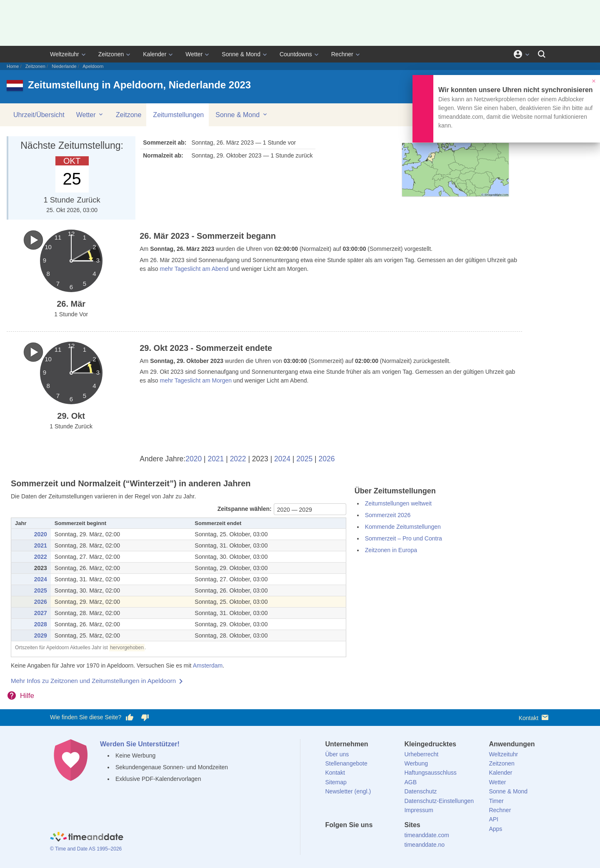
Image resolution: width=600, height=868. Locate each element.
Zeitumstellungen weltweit (398, 503)
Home (13, 66)
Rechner (342, 54)
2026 (327, 459)
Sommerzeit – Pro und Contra (404, 538)
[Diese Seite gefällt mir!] (130, 718)
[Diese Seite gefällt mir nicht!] (145, 718)
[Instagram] (374, 840)
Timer (496, 801)
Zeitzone (129, 115)
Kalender (155, 54)
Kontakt (534, 717)
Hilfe (27, 696)
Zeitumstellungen (178, 115)
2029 (41, 635)
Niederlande (64, 66)
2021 (216, 459)
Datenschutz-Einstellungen (439, 801)
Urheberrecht (421, 754)
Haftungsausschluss (430, 773)
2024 (282, 459)
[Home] (87, 838)
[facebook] (332, 840)
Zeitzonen (111, 54)
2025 (304, 459)
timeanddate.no (424, 845)
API (494, 819)
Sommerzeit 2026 (388, 515)
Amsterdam (208, 665)
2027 (41, 613)
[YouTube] (388, 840)
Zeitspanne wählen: (245, 509)
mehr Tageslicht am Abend (194, 269)
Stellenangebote (346, 763)
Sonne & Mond (241, 54)
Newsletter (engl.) (348, 791)
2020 (194, 459)
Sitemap (336, 782)
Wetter (194, 54)
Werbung (416, 763)
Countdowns (296, 54)
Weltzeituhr (65, 54)
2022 (238, 459)
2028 (41, 624)
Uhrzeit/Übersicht (39, 115)
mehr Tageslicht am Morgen (196, 380)
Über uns (337, 754)
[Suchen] (542, 54)
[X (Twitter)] (345, 840)
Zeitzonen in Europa (391, 550)
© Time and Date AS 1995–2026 (86, 849)
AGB (410, 782)
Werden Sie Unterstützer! (140, 744)
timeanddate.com (426, 835)
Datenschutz (420, 791)
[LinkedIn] (360, 840)
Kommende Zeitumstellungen (403, 527)
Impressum (419, 810)
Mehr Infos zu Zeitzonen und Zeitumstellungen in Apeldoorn (93, 681)
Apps (495, 829)
